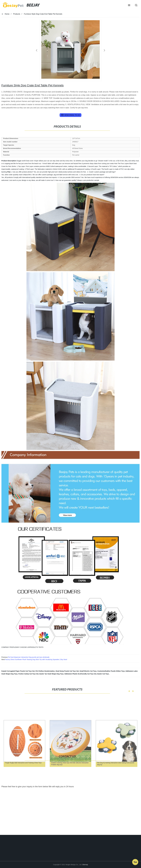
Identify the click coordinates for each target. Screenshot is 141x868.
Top (135, 861)
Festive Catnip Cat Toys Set (28, 674)
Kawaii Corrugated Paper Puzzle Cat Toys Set (18, 671)
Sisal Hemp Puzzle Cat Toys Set (67, 671)
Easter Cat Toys (103, 674)
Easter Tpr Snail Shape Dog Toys (51, 674)
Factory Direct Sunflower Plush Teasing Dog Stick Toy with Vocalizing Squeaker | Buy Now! (36, 659)
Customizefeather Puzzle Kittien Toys (111, 671)
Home (7, 14)
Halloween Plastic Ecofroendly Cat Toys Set (80, 674)
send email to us (70, 115)
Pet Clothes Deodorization (45, 671)
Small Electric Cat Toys (88, 671)
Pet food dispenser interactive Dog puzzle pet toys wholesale (29, 657)
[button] (129, 5)
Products (17, 14)
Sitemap (85, 865)
